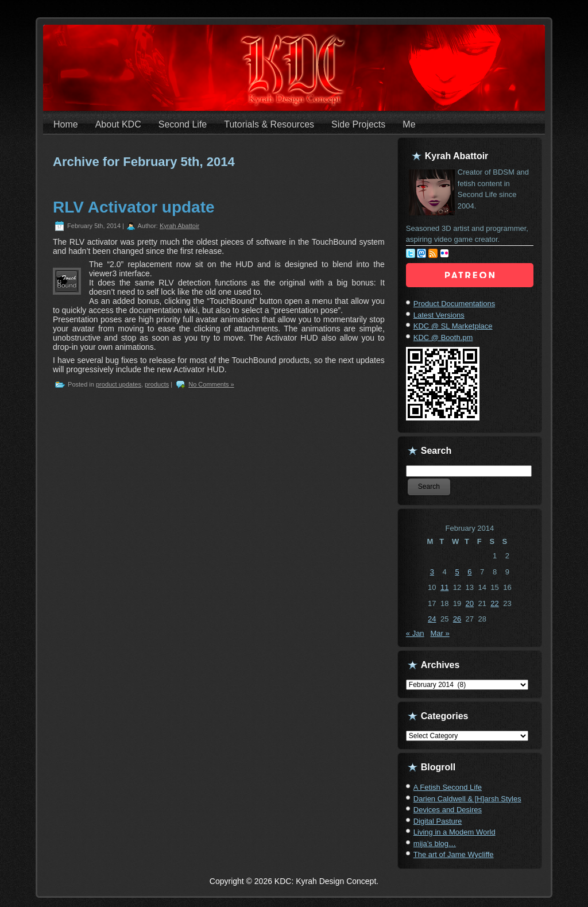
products (157, 384)
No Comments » (211, 384)
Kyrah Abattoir (179, 226)
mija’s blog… (435, 844)
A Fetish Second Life (448, 787)
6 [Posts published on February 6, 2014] (469, 572)
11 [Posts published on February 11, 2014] (444, 587)
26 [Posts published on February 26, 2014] (457, 619)
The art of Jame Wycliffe (454, 854)
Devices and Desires (448, 810)
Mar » (440, 633)
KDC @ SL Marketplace (453, 326)
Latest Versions (439, 315)
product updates (119, 384)
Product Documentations (454, 304)
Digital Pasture (438, 821)
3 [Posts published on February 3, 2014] (432, 572)
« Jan (415, 633)
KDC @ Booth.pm (443, 337)
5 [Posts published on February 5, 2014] (457, 572)
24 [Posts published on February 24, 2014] (432, 619)
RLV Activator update (134, 207)
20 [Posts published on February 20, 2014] (470, 603)
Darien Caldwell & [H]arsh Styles (467, 799)
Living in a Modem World (454, 832)
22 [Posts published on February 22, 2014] (494, 603)
